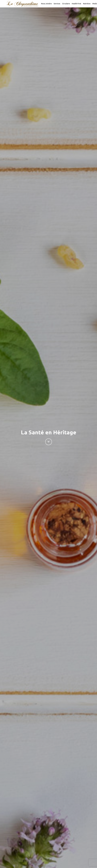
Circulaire (66, 4)
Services (57, 4)
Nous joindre (46, 4)
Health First (76, 4)
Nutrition (87, 4)
